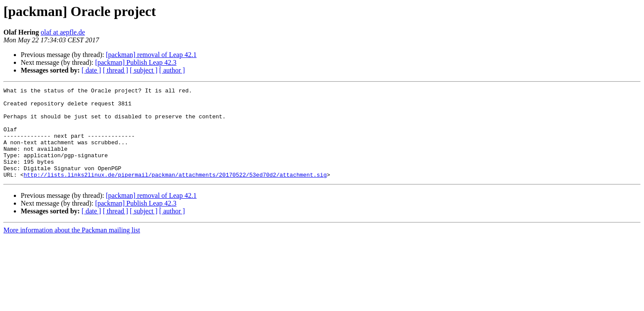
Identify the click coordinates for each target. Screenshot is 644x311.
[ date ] (91, 70)
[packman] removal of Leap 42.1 (151, 55)
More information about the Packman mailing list (72, 248)
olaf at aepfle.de (63, 32)
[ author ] (172, 70)
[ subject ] (144, 70)
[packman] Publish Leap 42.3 (136, 62)
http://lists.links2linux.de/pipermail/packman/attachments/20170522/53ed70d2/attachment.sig (175, 193)
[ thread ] (115, 70)
